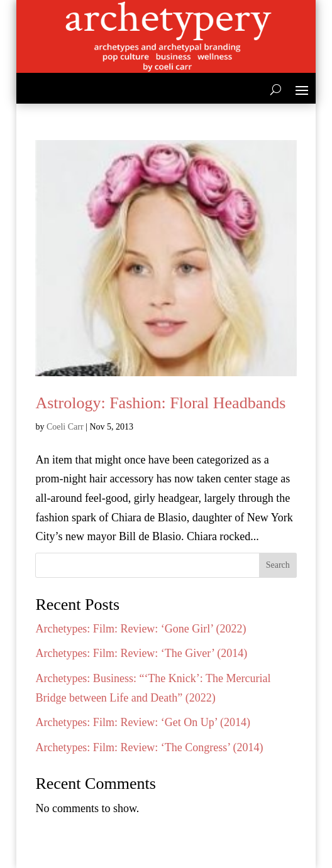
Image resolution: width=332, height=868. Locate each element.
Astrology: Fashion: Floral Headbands (160, 403)
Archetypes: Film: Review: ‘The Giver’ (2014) (141, 653)
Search (278, 565)
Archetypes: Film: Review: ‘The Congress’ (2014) (149, 747)
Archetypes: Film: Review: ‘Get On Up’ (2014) (143, 722)
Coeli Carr (65, 427)
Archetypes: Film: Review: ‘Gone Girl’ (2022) (141, 629)
